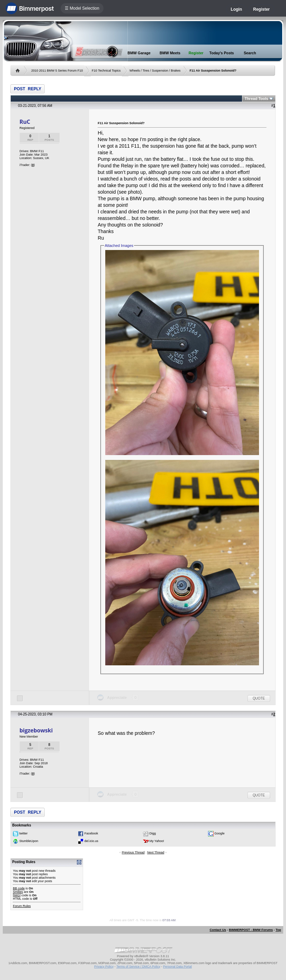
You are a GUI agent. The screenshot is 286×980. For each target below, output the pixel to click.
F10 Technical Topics (106, 71)
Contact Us (218, 930)
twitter (24, 833)
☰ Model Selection (82, 8)
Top (278, 930)
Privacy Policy (104, 967)
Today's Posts (222, 53)
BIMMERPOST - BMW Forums (251, 930)
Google (219, 833)
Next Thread (156, 852)
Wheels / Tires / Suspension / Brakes (155, 71)
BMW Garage (139, 53)
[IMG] (17, 895)
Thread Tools (256, 99)
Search (250, 53)
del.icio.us (91, 841)
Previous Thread (133, 852)
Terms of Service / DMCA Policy (138, 967)
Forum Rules (22, 906)
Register (261, 9)
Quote (259, 698)
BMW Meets (170, 53)
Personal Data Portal (177, 967)
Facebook (91, 833)
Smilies (18, 892)
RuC (25, 122)
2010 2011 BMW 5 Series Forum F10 (57, 71)
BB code (19, 888)
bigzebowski (36, 730)
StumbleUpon (29, 841)
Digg (153, 833)
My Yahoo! (157, 841)
